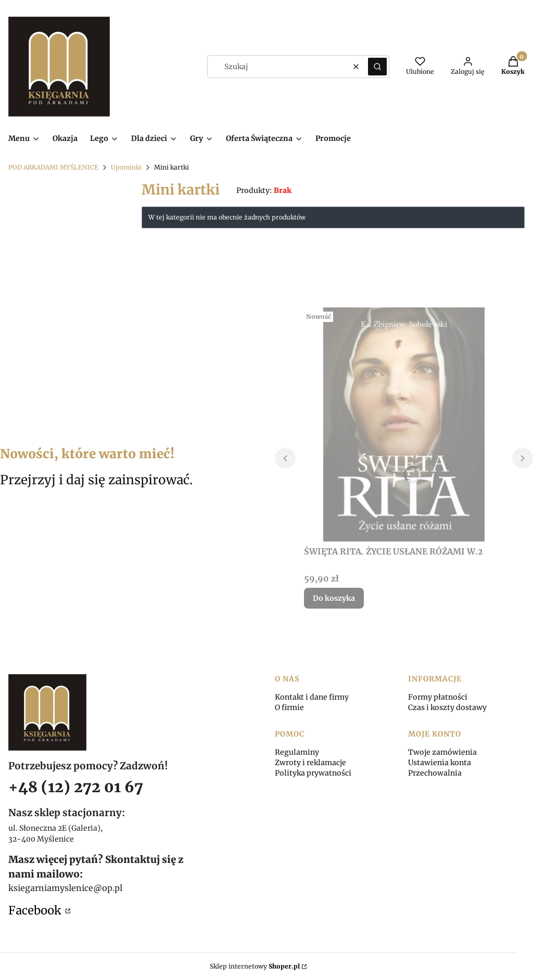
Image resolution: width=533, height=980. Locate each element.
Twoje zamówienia (442, 752)
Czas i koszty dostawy (447, 707)
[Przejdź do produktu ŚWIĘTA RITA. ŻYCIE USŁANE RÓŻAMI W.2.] (404, 424)
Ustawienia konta (440, 763)
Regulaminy (297, 752)
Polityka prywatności (313, 773)
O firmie (289, 707)
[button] (377, 67)
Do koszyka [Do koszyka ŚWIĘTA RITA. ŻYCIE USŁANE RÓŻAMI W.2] (334, 598)
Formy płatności (438, 697)
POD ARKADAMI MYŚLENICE (53, 167)
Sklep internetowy (255, 966)
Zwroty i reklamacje (310, 763)
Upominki (126, 167)
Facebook (36, 910)
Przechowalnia (435, 773)
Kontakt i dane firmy (312, 697)
